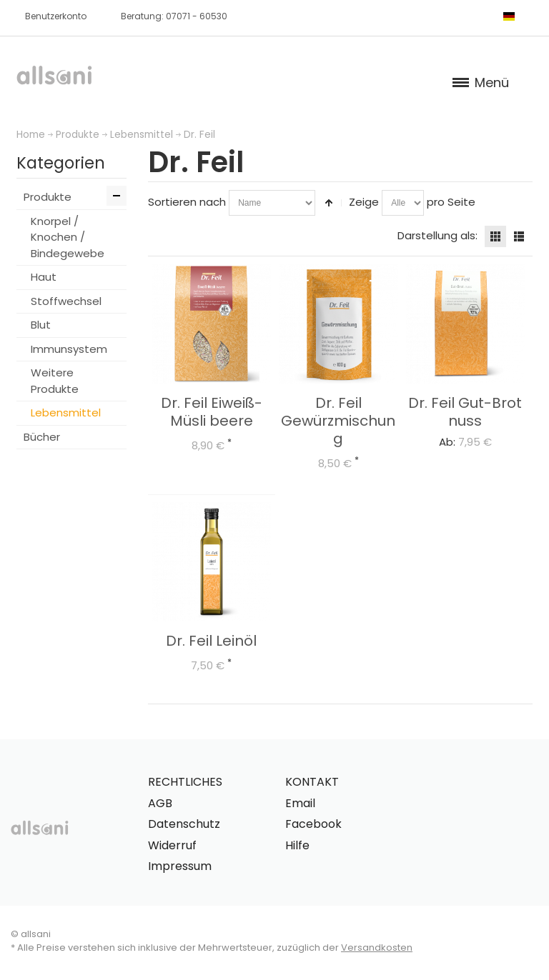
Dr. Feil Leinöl (211, 641)
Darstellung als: (437, 235)
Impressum (180, 866)
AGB (160, 803)
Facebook (313, 824)
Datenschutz (184, 824)
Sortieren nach (187, 202)
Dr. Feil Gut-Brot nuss (465, 412)
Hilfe (297, 845)
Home (31, 135)
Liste (519, 236)
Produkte (78, 135)
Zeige (364, 202)
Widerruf (172, 845)
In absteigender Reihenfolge (329, 203)
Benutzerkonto (56, 16)
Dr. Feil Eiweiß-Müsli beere (212, 412)
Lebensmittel (142, 135)
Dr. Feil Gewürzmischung (338, 421)
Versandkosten (377, 947)
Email (300, 803)
